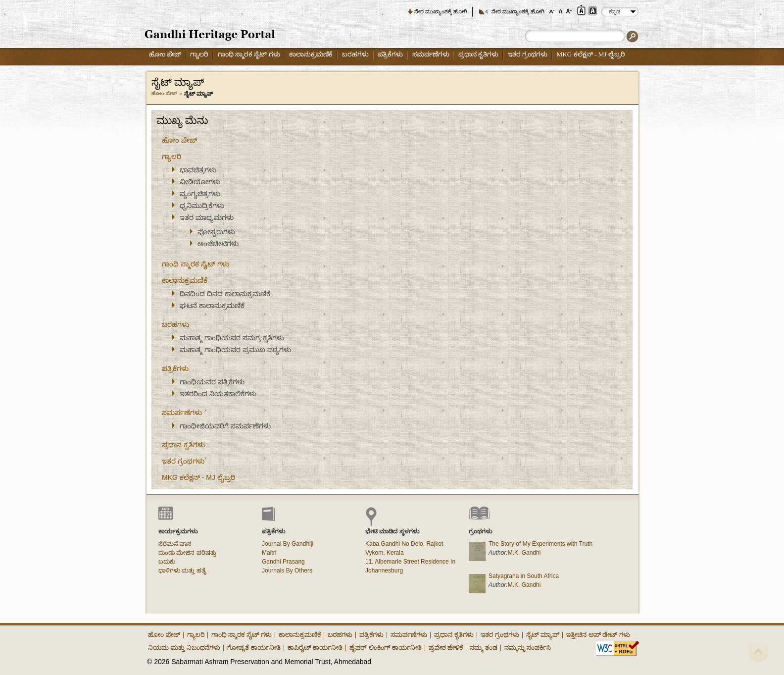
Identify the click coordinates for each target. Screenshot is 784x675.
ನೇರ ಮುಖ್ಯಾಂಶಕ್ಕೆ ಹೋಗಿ (441, 11)
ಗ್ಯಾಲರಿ (199, 54)
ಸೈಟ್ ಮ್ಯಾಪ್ (543, 635)
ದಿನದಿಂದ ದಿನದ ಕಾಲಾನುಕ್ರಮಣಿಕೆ (225, 294)
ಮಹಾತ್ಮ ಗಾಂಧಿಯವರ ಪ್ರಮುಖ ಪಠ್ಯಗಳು (235, 350)
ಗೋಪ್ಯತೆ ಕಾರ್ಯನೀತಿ (254, 648)
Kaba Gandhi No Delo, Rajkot (404, 544)
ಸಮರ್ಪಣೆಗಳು (431, 54)
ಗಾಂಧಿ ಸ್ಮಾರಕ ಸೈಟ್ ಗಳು (249, 54)
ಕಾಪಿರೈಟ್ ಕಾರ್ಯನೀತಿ (315, 648)
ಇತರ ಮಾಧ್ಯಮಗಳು (207, 217)
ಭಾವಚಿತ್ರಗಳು (198, 170)
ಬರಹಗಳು (355, 54)
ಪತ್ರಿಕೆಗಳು (390, 54)
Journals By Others (287, 571)
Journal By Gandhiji (288, 544)
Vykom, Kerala (385, 553)
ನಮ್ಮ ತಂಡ (484, 648)
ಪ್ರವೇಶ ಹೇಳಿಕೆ (446, 648)
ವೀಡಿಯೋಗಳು (200, 182)
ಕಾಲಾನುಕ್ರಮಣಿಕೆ (311, 54)
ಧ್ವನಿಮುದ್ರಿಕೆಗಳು (202, 206)
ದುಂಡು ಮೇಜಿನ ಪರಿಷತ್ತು (187, 553)
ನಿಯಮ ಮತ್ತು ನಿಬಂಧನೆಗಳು (184, 648)
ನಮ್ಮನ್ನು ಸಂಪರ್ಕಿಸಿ (528, 648)
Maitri (269, 553)
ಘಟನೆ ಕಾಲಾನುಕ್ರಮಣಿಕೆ (212, 306)
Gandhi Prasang (283, 562)
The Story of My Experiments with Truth (540, 544)
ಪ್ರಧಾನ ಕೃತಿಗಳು (478, 54)
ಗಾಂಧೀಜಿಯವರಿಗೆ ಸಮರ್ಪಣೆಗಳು (225, 426)
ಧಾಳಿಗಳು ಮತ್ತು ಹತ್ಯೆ (182, 571)
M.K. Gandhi (524, 553)
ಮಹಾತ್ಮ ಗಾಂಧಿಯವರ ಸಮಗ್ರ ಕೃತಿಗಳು (232, 338)
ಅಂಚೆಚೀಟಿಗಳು (218, 244)
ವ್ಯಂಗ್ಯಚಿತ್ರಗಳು (200, 194)
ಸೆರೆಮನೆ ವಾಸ (175, 544)
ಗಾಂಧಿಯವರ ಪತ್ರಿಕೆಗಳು (212, 382)
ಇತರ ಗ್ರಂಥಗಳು (528, 54)
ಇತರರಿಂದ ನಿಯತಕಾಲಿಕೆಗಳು (218, 394)
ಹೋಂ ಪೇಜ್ (165, 54)
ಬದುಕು (167, 562)
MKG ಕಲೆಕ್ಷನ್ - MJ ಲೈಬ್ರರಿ (591, 54)
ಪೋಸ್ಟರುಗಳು (216, 232)
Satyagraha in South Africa (524, 576)
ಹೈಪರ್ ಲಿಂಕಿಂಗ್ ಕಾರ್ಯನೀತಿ (385, 648)
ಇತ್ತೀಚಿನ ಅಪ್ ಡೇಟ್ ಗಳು (598, 635)
